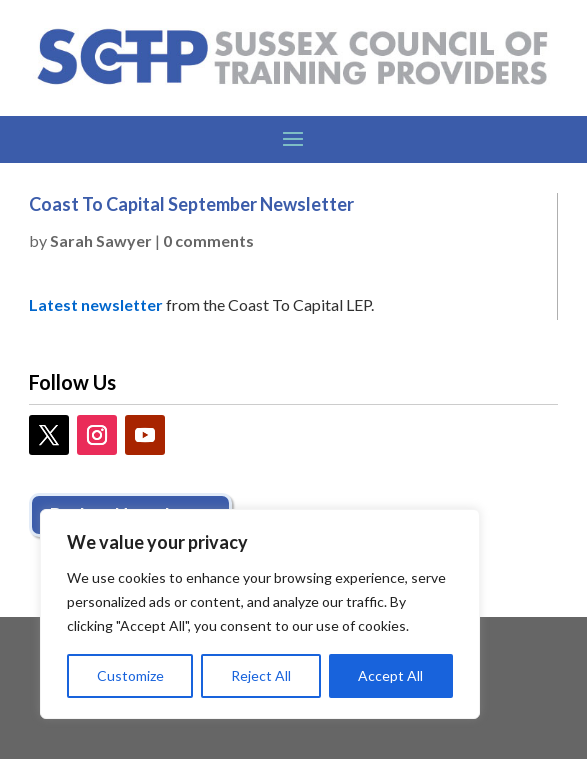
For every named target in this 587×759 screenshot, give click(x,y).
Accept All (390, 675)
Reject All (261, 675)
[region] (260, 614)
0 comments (208, 240)
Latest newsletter (96, 304)
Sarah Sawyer (101, 240)
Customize (130, 675)
